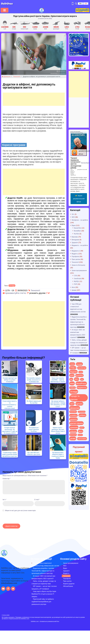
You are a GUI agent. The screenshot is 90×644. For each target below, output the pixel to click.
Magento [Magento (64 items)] (73, 372)
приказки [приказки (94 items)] (74, 427)
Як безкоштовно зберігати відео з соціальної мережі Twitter (58, 455)
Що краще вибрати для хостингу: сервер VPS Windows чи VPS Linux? (58, 404)
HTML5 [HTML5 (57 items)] (73, 368)
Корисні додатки (69, 584)
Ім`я (5, 499)
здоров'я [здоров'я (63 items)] (73, 419)
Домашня (6, 76)
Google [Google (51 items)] (79, 364)
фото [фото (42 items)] (81, 431)
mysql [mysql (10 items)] (81, 372)
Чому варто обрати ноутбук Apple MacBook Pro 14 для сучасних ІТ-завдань (44, 594)
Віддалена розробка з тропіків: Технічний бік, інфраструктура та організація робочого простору (79, 322)
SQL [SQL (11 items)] (82, 379)
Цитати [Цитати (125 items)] (79, 404)
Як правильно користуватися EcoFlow (34, 429)
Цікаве (74, 290)
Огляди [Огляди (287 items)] (74, 392)
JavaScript (78, 278)
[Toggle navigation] (5, 10)
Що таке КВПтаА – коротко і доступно (34, 453)
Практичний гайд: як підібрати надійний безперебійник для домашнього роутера (43, 602)
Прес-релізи (76, 259)
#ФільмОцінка (68, 586)
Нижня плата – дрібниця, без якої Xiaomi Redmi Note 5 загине (58, 430)
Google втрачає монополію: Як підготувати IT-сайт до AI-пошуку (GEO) (10, 430)
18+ (73, 214)
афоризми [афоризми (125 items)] (75, 408)
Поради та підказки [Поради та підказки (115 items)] (75, 398)
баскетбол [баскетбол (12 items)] (73, 412)
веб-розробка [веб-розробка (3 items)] (82, 412)
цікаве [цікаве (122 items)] (73, 438)
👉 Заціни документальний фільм (79, 199)
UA (86, 3)
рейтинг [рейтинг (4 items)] (82, 428)
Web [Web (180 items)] (72, 383)
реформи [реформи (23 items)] (73, 431)
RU (80, 3)
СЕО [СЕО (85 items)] (72, 404)
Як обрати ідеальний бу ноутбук (34, 402)
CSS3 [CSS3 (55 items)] (72, 364)
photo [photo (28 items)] (72, 375)
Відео (74, 225)
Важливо (75, 237)
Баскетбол (78, 228)
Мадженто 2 (76, 251)
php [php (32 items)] (71, 379)
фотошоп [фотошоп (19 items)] (73, 435)
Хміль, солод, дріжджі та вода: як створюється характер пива (79, 342)
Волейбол (77, 231)
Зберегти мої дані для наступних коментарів (20, 510)
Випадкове (75, 240)
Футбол (77, 234)
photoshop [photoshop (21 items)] (79, 375)
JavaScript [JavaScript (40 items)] (82, 368)
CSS (76, 276)
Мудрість (75, 254)
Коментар (6, 478)
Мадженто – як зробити (80, 245)
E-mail (37, 499)
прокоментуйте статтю (16, 293)
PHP (76, 284)
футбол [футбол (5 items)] (80, 435)
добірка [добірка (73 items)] (82, 415)
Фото (73, 287)
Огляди (12, 286)
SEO (73, 217)
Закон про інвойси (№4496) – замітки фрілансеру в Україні (58, 380)
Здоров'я (75, 242)
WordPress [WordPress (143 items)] (81, 383)
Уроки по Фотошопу (78, 265)
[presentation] (17, 519)
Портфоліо (75, 256)
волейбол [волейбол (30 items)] (73, 415)
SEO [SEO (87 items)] (77, 379)
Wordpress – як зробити (80, 220)
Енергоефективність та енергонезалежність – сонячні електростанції (10, 405)
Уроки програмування (79, 270)
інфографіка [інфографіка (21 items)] (82, 439)
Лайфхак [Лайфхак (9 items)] (73, 388)
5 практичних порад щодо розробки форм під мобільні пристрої (10, 454)
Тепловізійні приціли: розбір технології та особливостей (34, 380)
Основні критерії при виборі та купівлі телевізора (10, 380)
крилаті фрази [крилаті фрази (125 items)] (76, 423)
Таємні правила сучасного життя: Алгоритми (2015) (76, 163)
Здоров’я (66, 571)
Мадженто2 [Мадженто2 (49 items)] (82, 387)
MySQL (76, 281)
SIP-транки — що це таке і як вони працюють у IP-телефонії (79, 350)
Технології (17, 76)
